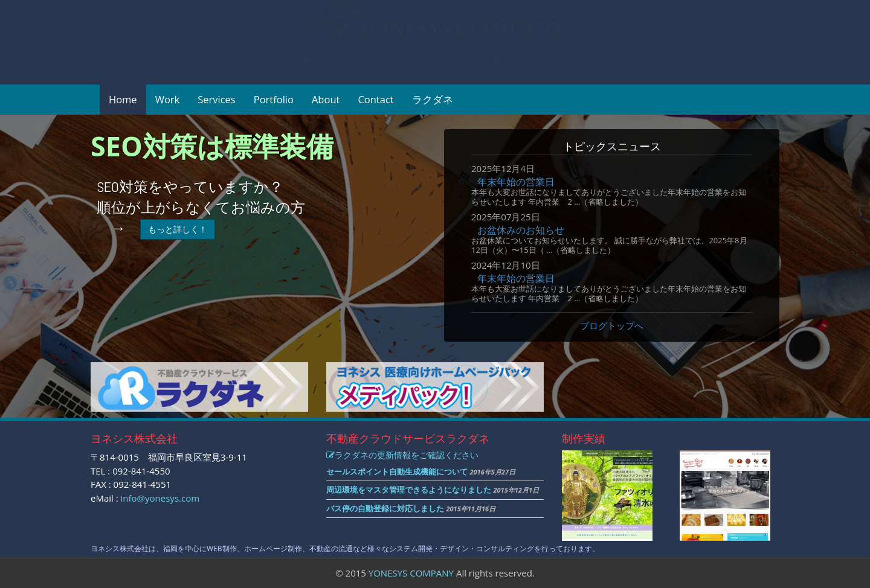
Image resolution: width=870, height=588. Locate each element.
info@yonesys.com (160, 498)
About (326, 99)
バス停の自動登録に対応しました (385, 508)
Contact (375, 99)
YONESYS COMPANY (411, 573)
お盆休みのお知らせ (521, 230)
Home (123, 99)
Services (217, 99)
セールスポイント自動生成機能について (397, 471)
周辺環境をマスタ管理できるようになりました (409, 490)
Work (168, 99)
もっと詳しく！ (178, 229)
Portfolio (274, 99)
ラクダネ (433, 99)
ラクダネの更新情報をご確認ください (402, 455)
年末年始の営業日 (516, 182)
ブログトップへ (612, 325)
